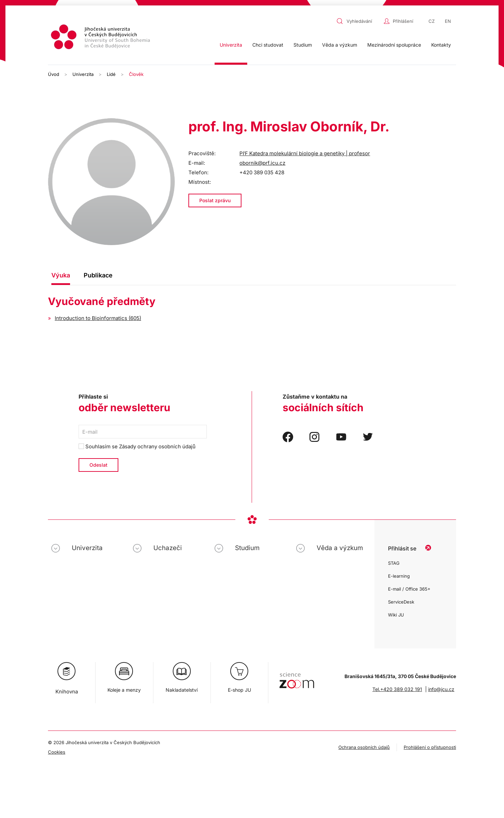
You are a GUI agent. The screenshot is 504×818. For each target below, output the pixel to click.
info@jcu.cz (441, 689)
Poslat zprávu (215, 200)
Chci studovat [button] (268, 45)
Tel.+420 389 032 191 (397, 689)
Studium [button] (303, 45)
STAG (394, 563)
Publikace (98, 275)
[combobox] (358, 21)
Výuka (61, 275)
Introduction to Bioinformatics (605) (98, 318)
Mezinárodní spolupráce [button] (394, 45)
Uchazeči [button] (168, 548)
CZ (432, 21)
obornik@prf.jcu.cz (262, 163)
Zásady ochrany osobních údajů (157, 446)
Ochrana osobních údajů (364, 747)
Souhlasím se (137, 446)
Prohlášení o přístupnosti (430, 747)
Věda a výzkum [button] (340, 45)
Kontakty (441, 45)
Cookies (57, 752)
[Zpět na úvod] (101, 38)
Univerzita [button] (231, 45)
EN (448, 21)
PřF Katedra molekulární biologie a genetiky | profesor (305, 153)
